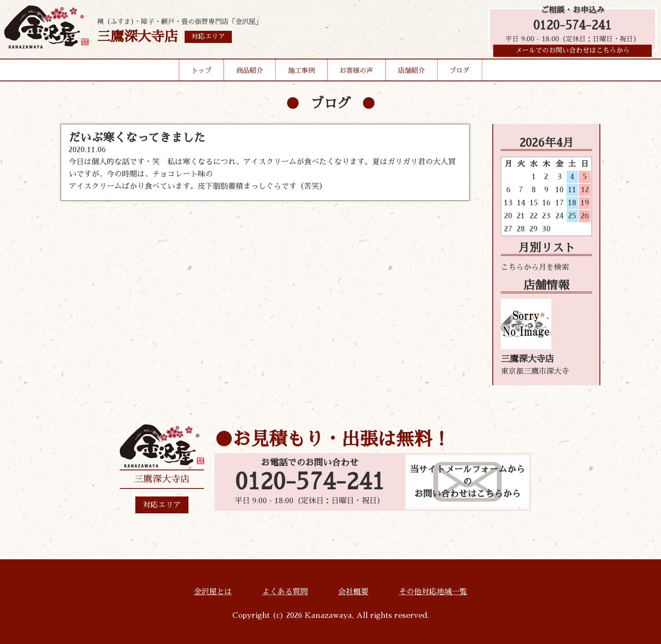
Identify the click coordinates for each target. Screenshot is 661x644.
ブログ (459, 73)
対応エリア (162, 505)
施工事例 (301, 73)
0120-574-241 (572, 26)
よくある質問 (285, 592)
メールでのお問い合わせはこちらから (572, 53)
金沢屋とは (213, 592)
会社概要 (353, 592)
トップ (202, 73)
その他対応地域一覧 (433, 592)
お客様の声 (356, 73)
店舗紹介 (411, 73)
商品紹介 (250, 73)
